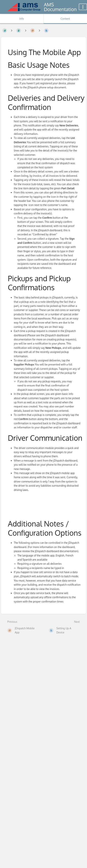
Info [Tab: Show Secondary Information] (22, 19)
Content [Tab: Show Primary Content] (65, 19)
